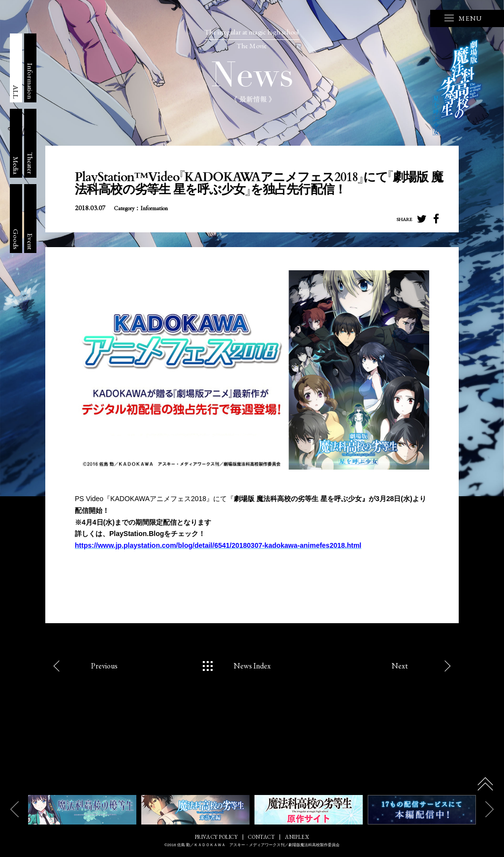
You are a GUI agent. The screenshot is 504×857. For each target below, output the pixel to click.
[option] (82, 810)
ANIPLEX (297, 837)
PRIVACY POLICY (217, 837)
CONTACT (261, 837)
